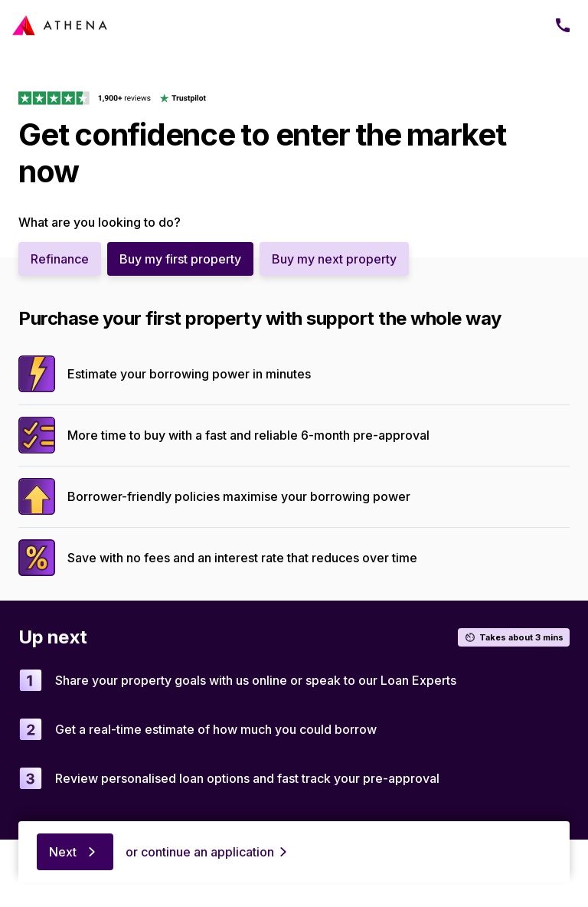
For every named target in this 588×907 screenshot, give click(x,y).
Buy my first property (180, 259)
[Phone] (563, 25)
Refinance (60, 259)
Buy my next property (334, 259)
